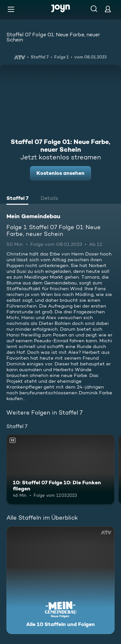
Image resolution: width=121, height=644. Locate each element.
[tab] (17, 199)
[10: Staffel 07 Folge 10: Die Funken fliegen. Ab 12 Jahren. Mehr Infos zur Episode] (60, 470)
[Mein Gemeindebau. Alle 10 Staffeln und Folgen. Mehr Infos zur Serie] (60, 580)
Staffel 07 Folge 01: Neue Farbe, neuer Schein (53, 37)
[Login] (108, 9)
